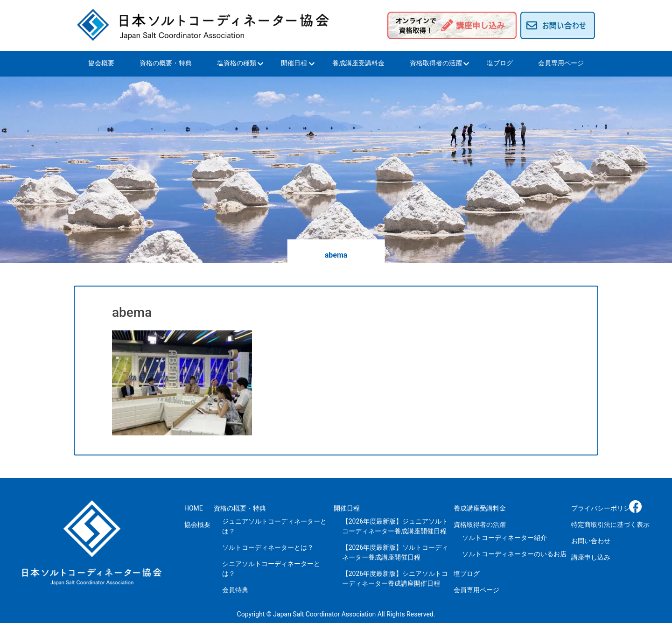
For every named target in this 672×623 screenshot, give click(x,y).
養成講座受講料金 (358, 63)
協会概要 (101, 63)
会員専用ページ (561, 63)
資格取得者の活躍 (436, 63)
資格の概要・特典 (166, 63)
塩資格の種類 (237, 63)
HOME (194, 508)
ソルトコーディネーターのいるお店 (514, 554)
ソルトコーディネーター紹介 (504, 538)
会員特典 (235, 590)
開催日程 (294, 63)
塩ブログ (500, 63)
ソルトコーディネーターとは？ (268, 547)
